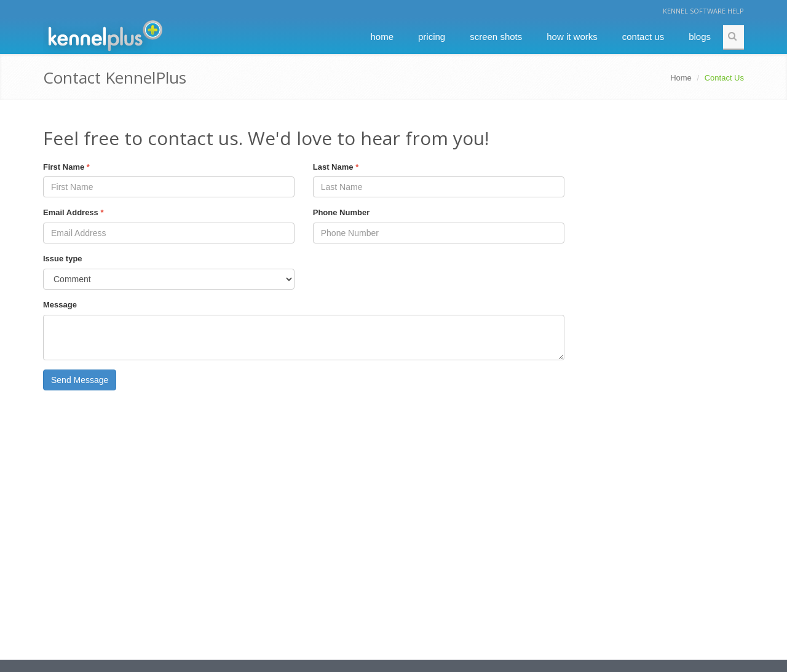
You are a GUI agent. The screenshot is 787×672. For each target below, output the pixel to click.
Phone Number (341, 212)
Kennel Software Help (703, 11)
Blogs (700, 37)
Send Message (80, 380)
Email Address (73, 212)
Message (60, 305)
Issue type (63, 259)
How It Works (572, 37)
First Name (66, 167)
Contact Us (643, 37)
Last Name (336, 167)
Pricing (432, 37)
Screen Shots (496, 37)
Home (382, 37)
